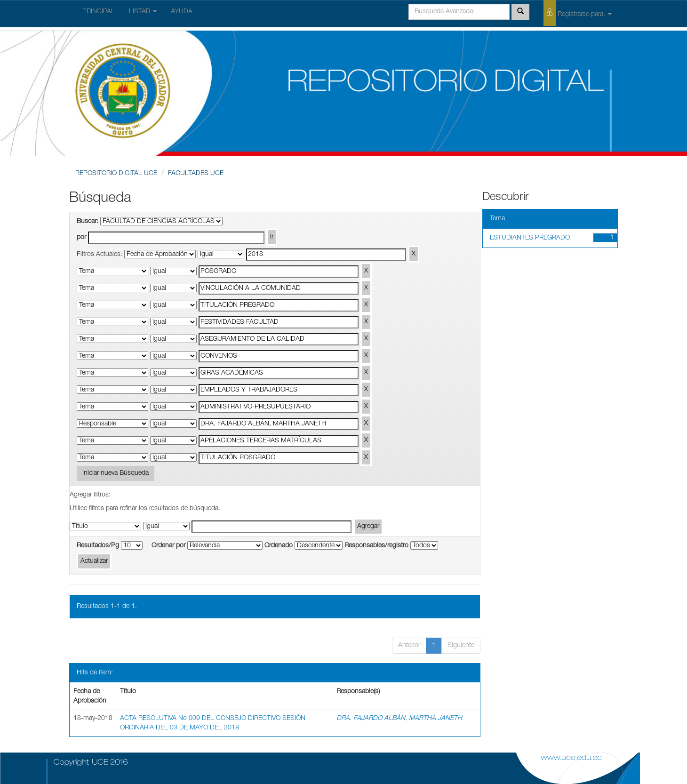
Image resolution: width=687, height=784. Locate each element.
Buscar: (88, 222)
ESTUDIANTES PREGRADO (530, 238)
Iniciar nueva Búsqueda (116, 473)
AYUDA (182, 12)
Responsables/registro (376, 546)
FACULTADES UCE (196, 174)
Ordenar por (168, 546)
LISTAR (143, 12)
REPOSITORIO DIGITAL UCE (116, 174)
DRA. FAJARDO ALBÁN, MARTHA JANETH (399, 719)
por (81, 238)
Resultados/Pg (98, 546)
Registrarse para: (578, 13)
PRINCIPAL (99, 12)
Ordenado (279, 546)
